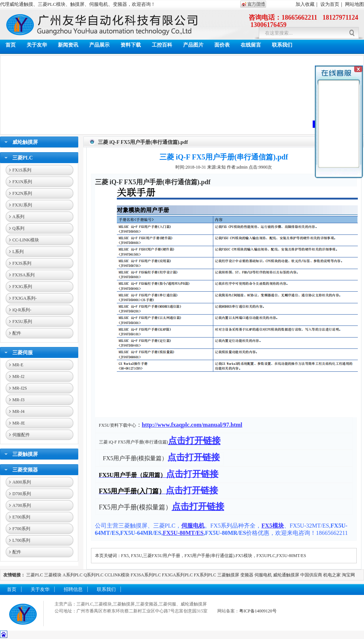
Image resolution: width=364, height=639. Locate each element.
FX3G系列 (22, 287)
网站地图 (355, 4)
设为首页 (330, 4)
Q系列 (18, 228)
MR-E (18, 365)
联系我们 (282, 45)
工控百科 (162, 45)
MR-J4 (18, 411)
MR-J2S (20, 388)
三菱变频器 (25, 470)
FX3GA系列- (25, 298)
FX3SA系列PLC (146, 575)
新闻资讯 (68, 45)
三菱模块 (53, 575)
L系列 (18, 252)
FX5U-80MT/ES (183, 533)
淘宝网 (348, 575)
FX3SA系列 (23, 275)
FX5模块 (272, 526)
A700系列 (22, 505)
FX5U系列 (22, 322)
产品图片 (193, 45)
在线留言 (251, 45)
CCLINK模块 (117, 575)
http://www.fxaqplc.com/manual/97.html (192, 425)
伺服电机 (193, 526)
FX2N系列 (22, 193)
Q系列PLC (94, 575)
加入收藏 (305, 4)
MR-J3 (18, 400)
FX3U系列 (22, 205)
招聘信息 (73, 589)
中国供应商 (311, 575)
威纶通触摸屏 (286, 575)
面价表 (222, 45)
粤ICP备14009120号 (258, 611)
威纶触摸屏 (25, 142)
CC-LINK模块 (26, 240)
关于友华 (37, 45)
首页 (11, 45)
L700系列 (21, 540)
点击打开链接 (194, 441)
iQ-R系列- (22, 310)
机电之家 (332, 575)
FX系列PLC (205, 575)
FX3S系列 (22, 263)
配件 (17, 333)
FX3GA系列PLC (177, 575)
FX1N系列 (22, 182)
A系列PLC (73, 575)
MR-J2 (18, 376)
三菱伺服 (23, 353)
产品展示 (99, 45)
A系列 (18, 217)
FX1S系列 (22, 170)
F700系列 (21, 529)
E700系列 (21, 517)
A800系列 (22, 482)
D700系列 (22, 494)
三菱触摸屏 (25, 454)
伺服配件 (21, 435)
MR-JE (19, 423)
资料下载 (131, 45)
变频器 (247, 575)
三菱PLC (23, 158)
